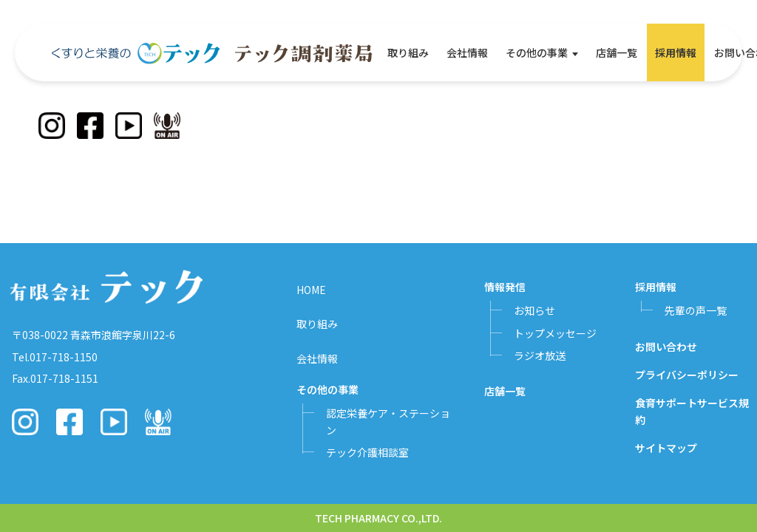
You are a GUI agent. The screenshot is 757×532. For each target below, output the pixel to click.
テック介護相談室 (367, 452)
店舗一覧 (617, 52)
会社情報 (467, 52)
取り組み (408, 52)
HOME (311, 290)
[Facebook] (90, 126)
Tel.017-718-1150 (55, 357)
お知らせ (534, 310)
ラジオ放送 (540, 355)
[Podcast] (167, 126)
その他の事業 (537, 52)
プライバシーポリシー (687, 375)
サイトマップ (666, 448)
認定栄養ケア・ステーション (388, 421)
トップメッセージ (555, 333)
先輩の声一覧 (696, 310)
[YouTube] (129, 126)
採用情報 (676, 52)
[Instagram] (52, 126)
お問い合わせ (666, 347)
